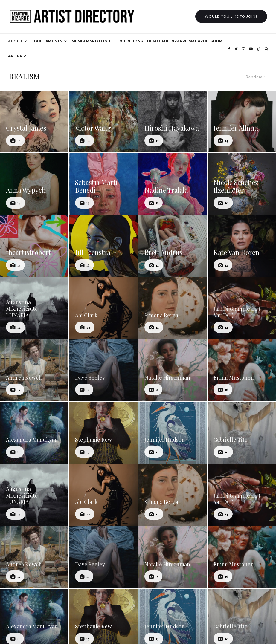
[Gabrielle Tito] (242, 433)
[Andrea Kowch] (34, 370)
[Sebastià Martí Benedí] (103, 183)
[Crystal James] (34, 121)
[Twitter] (236, 49)
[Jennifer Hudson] (173, 433)
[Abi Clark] (103, 308)
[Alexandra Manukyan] (34, 433)
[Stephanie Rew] (103, 433)
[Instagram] (243, 49)
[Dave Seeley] (103, 370)
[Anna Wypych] (34, 183)
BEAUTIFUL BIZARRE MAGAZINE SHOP (184, 41)
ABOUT (15, 41)
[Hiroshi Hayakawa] (173, 121)
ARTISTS (54, 41)
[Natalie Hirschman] (173, 370)
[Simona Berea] (173, 308)
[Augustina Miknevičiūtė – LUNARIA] (34, 308)
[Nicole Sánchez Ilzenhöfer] (242, 183)
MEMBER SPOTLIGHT (92, 41)
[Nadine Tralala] (173, 183)
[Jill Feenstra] (103, 246)
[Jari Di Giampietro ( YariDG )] (242, 308)
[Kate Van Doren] (242, 246)
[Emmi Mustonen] (242, 370)
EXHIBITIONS (130, 41)
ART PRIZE (18, 56)
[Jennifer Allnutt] (242, 121)
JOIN (36, 41)
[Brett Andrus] (173, 246)
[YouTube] (251, 49)
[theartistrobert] (34, 246)
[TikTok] (259, 49)
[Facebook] (229, 49)
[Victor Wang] (103, 121)
